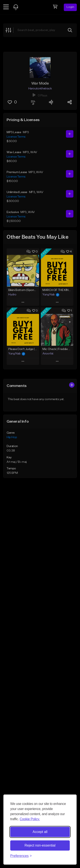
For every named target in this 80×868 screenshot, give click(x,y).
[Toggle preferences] (21, 856)
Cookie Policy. (30, 819)
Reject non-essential (40, 845)
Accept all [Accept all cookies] (40, 832)
